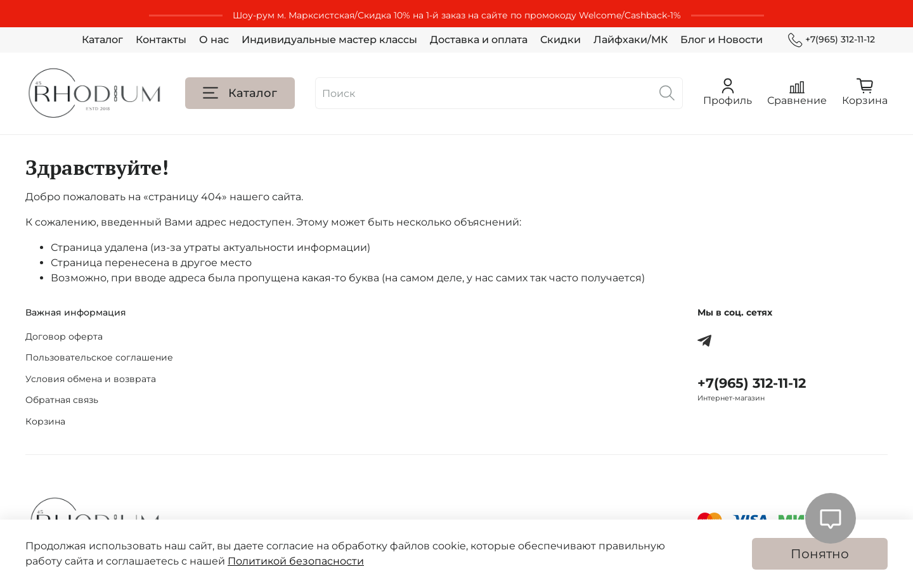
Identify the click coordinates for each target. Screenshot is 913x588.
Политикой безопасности (296, 561)
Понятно (820, 554)
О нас (214, 40)
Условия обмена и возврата (91, 379)
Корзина (45, 421)
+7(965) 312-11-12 (832, 40)
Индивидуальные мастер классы (329, 40)
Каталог (102, 40)
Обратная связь (62, 400)
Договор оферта (64, 336)
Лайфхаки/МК (631, 40)
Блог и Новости (722, 40)
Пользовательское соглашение (99, 357)
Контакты (161, 40)
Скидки (560, 40)
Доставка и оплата (479, 40)
